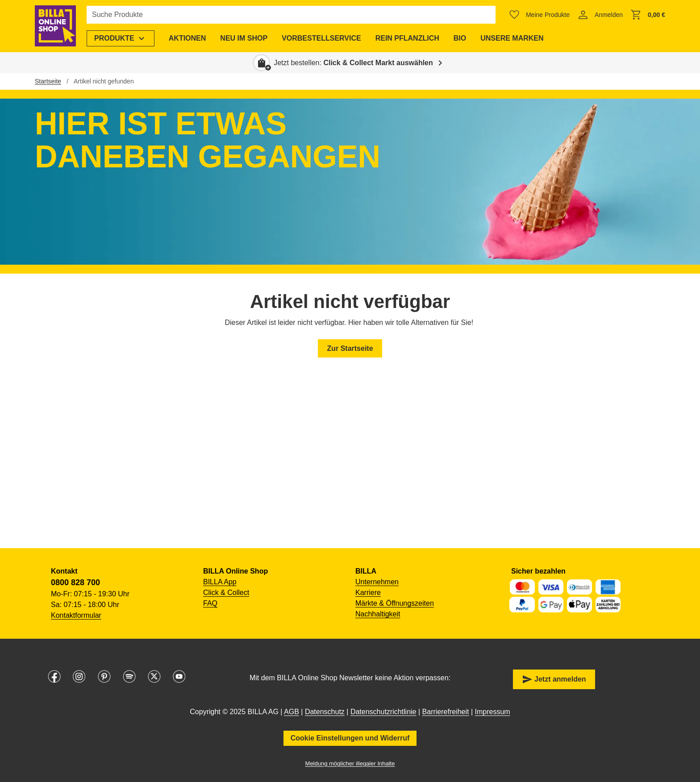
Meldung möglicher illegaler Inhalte (350, 763)
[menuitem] (121, 38)
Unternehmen (377, 582)
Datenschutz (325, 712)
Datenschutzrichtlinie (383, 712)
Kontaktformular (76, 615)
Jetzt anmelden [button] (554, 679)
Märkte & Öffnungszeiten (395, 603)
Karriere (368, 593)
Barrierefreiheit (446, 712)
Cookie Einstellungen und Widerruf (350, 738)
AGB (292, 712)
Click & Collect (226, 593)
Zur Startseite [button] (350, 348)
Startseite (48, 81)
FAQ (210, 603)
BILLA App (220, 582)
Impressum (493, 712)
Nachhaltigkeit (378, 614)
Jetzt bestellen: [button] (353, 63)
